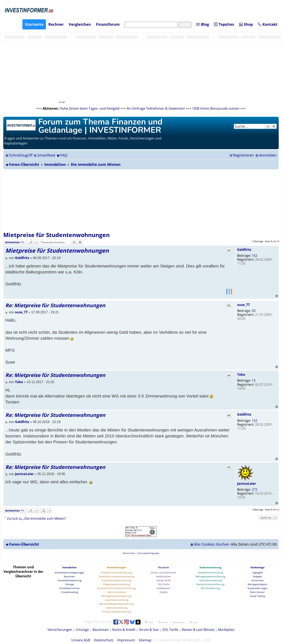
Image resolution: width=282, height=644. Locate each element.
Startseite (34, 24)
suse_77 (243, 305)
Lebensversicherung (117, 608)
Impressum (126, 640)
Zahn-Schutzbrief (117, 592)
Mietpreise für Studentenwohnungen (56, 235)
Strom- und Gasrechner (163, 573)
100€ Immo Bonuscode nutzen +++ (219, 108)
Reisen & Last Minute (198, 630)
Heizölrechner (163, 576)
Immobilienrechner (70, 588)
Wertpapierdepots (257, 584)
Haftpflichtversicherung (210, 573)
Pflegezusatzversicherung (117, 584)
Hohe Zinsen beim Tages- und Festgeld (90, 108)
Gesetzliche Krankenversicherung (117, 576)
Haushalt (164, 567)
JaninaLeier (247, 484)
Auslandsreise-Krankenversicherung (116, 588)
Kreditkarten (164, 588)
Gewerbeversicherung (117, 600)
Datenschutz (104, 640)
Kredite (164, 592)
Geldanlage (258, 567)
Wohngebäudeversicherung (116, 596)
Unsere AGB (81, 640)
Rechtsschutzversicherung (211, 584)
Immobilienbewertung (70, 580)
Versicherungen (116, 567)
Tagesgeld (257, 573)
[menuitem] (44, 155)
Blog (203, 24)
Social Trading (257, 596)
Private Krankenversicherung (116, 573)
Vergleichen (80, 24)
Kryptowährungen (258, 588)
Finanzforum (108, 24)
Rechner (56, 24)
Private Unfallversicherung (117, 612)
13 (254, 380)
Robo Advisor (257, 592)
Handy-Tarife (164, 580)
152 (255, 256)
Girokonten (258, 580)
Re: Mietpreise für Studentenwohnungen (55, 305)
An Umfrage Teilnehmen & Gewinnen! (156, 108)
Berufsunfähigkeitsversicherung (116, 604)
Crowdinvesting (70, 592)
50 (254, 311)
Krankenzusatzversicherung (116, 580)
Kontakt (268, 24)
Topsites (224, 24)
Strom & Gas (149, 630)
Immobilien (70, 567)
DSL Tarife (170, 630)
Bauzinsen (69, 576)
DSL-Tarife (164, 584)
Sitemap (145, 640)
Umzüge (70, 584)
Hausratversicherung (211, 580)
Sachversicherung (210, 567)
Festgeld (257, 576)
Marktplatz (226, 630)
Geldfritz (244, 250)
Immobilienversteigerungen (70, 573)
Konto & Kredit (124, 630)
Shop (246, 24)
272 (255, 489)
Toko (241, 374)
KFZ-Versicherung (210, 588)
